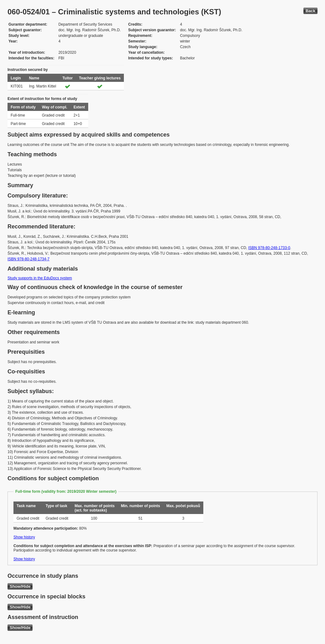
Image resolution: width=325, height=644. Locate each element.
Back (310, 11)
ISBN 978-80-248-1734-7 (28, 259)
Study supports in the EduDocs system (40, 278)
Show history (24, 537)
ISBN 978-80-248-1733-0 (269, 248)
